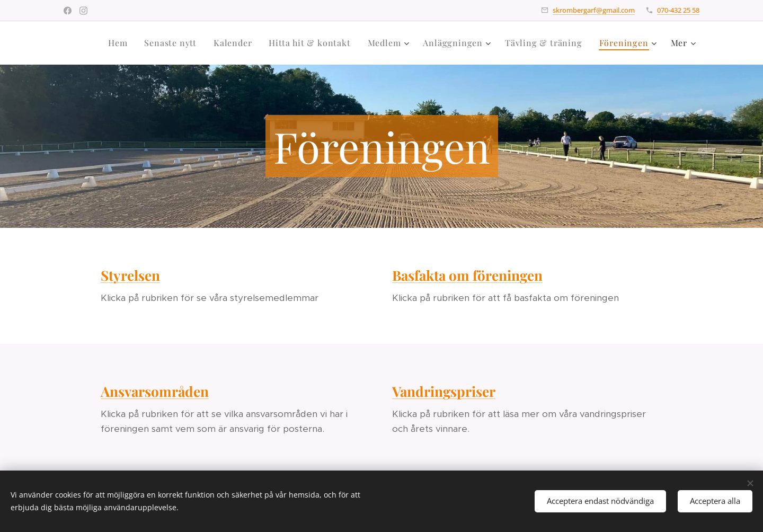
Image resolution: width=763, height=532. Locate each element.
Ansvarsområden (155, 391)
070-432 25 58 (678, 10)
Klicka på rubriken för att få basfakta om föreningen (505, 298)
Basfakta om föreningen (467, 275)
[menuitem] (121, 43)
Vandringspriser (444, 391)
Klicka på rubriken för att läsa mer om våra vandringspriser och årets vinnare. (519, 421)
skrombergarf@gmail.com (594, 10)
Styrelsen (130, 275)
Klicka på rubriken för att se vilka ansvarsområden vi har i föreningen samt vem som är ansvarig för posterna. (224, 421)
